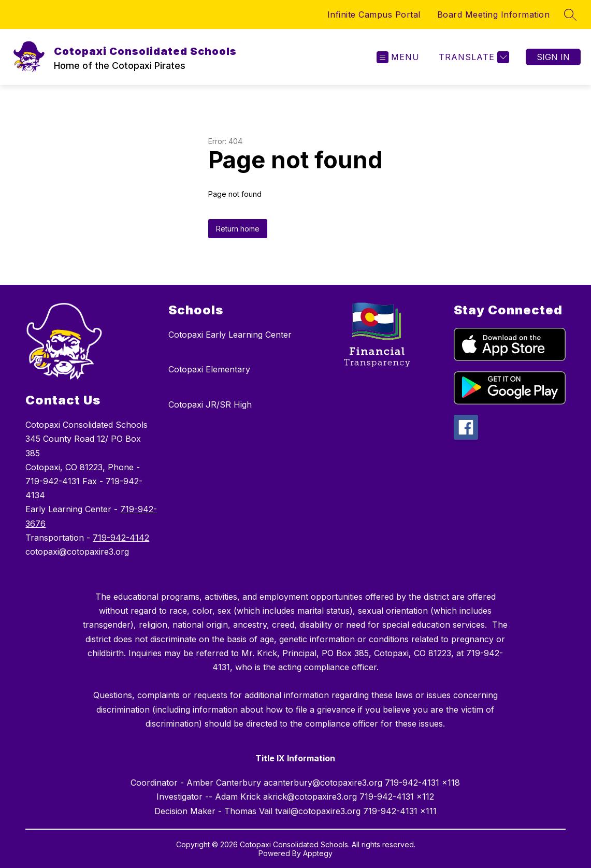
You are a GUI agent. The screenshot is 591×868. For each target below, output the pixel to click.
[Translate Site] (473, 57)
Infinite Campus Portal (374, 15)
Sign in (553, 57)
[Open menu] (398, 57)
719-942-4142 (121, 538)
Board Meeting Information (494, 15)
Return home (238, 229)
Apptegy (318, 853)
